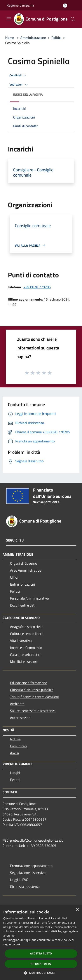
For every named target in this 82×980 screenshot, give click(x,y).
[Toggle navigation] (9, 19)
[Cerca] (73, 19)
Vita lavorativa (21, 641)
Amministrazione (33, 38)
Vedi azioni (19, 85)
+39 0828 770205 (37, 287)
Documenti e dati (23, 605)
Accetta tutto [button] (41, 953)
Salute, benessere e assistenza (33, 711)
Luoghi (15, 773)
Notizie (15, 739)
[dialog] (41, 943)
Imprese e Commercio (26, 648)
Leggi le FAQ (19, 880)
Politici (56, 38)
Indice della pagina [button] (28, 94)
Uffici (14, 577)
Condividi (18, 76)
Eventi (15, 780)
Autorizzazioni (21, 718)
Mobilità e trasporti (24, 662)
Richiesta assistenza (25, 887)
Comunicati (18, 746)
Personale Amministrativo (29, 598)
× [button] (77, 910)
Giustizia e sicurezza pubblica (32, 690)
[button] (41, 973)
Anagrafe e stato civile (27, 627)
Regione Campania (20, 5)
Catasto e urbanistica (26, 655)
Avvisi (15, 753)
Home (10, 38)
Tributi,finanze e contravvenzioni (34, 697)
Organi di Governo (24, 563)
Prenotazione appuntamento (31, 866)
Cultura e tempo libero (27, 634)
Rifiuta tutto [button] (41, 964)
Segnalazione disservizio (28, 873)
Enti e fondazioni (23, 584)
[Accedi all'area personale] (65, 6)
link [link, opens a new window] (18, 944)
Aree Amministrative (26, 570)
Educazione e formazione (29, 683)
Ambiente (17, 704)
